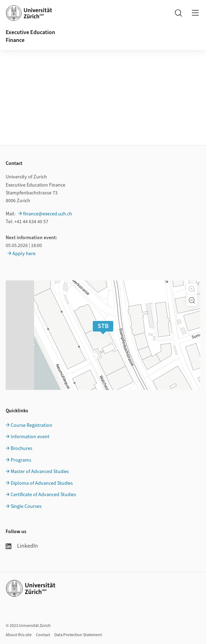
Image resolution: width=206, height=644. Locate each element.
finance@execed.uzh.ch (48, 214)
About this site (19, 635)
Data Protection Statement (78, 635)
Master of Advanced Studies (40, 472)
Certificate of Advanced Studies (43, 495)
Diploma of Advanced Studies (42, 483)
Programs (21, 460)
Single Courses (26, 506)
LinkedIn (22, 546)
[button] (192, 289)
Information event (30, 437)
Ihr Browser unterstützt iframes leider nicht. (103, 65)
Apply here (24, 254)
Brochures (21, 449)
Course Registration (31, 425)
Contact (43, 635)
